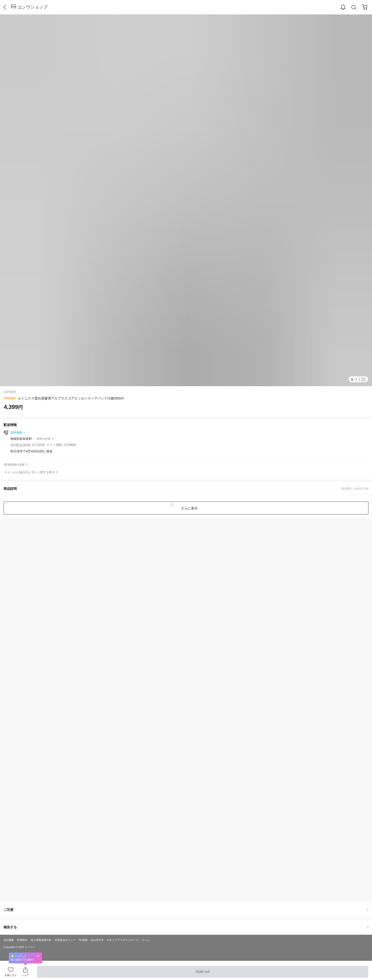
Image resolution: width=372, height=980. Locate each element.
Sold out (202, 974)
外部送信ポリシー (65, 940)
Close (38, 956)
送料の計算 (44, 439)
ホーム (146, 940)
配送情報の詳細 (14, 465)
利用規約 (22, 940)
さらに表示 (189, 508)
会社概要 (9, 940)
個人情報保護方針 (41, 940)
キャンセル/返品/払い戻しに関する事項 (30, 472)
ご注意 (186, 910)
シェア (25, 975)
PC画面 (83, 940)
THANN (10, 398)
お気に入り (11, 975)
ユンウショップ (33, 7)
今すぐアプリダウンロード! (123, 940)
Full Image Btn (363, 379)
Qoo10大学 (97, 940)
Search (354, 7)
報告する (186, 927)
